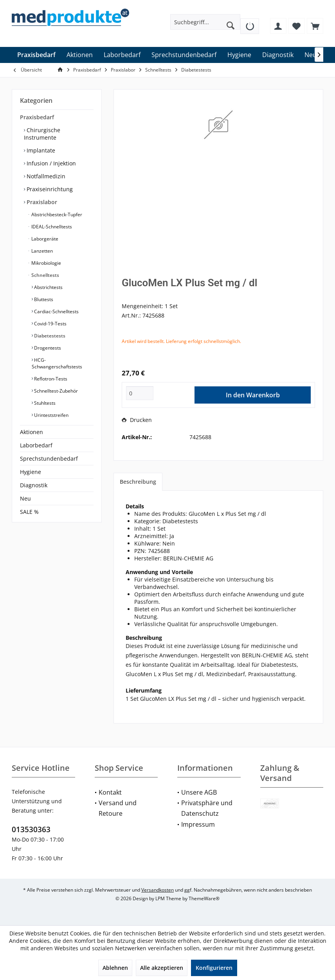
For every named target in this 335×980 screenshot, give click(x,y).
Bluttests (43, 299)
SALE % (29, 512)
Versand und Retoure (118, 808)
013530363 (31, 829)
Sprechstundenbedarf (49, 459)
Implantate (40, 150)
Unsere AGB (199, 792)
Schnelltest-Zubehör (55, 391)
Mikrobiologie (46, 263)
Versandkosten (158, 890)
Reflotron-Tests (50, 379)
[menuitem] (250, 23)
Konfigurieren (214, 968)
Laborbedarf (36, 445)
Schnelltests (45, 275)
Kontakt (110, 792)
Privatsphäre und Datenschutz (207, 808)
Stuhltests (44, 403)
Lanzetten (41, 251)
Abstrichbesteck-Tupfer (56, 214)
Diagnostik (34, 485)
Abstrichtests (48, 287)
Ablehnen (115, 968)
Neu (25, 498)
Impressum (198, 824)
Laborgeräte (44, 239)
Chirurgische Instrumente (42, 134)
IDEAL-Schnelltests (51, 227)
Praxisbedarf (37, 117)
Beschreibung (138, 482)
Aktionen (32, 432)
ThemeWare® (204, 898)
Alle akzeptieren (162, 968)
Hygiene (31, 472)
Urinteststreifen (51, 415)
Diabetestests (49, 336)
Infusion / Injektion (50, 163)
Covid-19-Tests (50, 324)
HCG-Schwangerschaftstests (57, 363)
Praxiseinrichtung (49, 189)
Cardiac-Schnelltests (56, 311)
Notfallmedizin (45, 176)
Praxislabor (41, 202)
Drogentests (47, 348)
